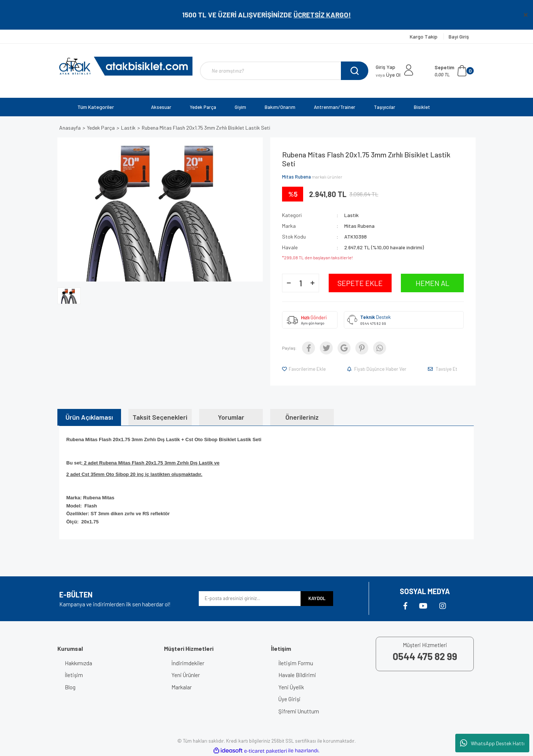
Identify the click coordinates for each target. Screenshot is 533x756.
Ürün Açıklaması (89, 417)
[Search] (284, 71)
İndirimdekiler (188, 663)
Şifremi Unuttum (299, 711)
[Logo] (126, 66)
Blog (70, 687)
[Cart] (454, 71)
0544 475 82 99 (373, 323)
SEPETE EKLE (360, 283)
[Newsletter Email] (250, 599)
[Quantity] (301, 283)
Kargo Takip (424, 36)
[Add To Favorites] (304, 369)
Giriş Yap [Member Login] (385, 67)
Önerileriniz (302, 417)
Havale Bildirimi (297, 675)
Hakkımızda (78, 663)
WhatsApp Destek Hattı (492, 743)
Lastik (351, 215)
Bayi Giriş (459, 36)
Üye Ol (388, 75)
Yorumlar (231, 417)
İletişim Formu (296, 663)
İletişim (74, 675)
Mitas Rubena (296, 177)
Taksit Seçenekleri (160, 417)
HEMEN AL (433, 283)
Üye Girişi (289, 699)
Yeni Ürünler (186, 675)
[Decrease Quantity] (289, 283)
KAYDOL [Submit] (317, 598)
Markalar (182, 687)
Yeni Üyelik (291, 687)
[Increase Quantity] (312, 283)
